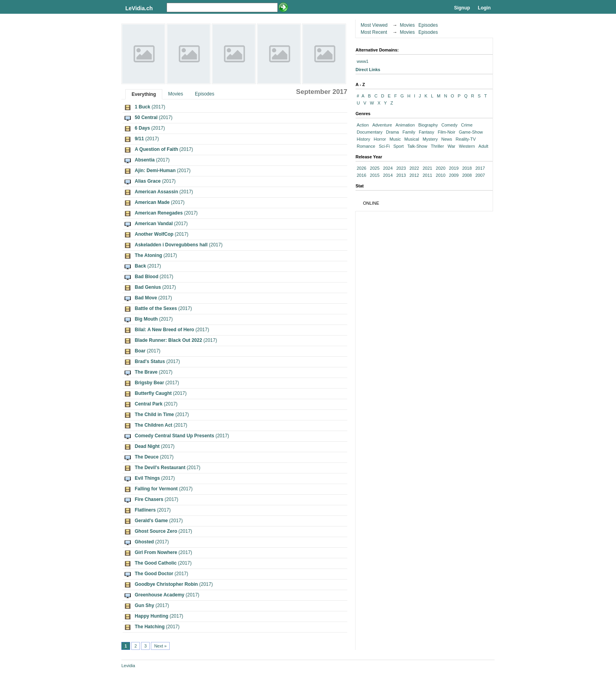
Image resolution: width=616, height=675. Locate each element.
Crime (467, 125)
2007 (480, 175)
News (447, 139)
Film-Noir (446, 132)
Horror (380, 139)
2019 (454, 168)
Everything (144, 94)
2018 (467, 168)
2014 (388, 175)
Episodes (204, 94)
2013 (401, 175)
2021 (427, 168)
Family (409, 132)
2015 (375, 175)
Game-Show (471, 132)
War (451, 146)
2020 (440, 168)
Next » (160, 646)
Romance (366, 146)
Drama (392, 132)
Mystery (430, 139)
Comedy (449, 125)
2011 (427, 175)
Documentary (369, 132)
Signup (462, 8)
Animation (405, 125)
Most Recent (374, 32)
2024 (388, 168)
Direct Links (368, 70)
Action (363, 125)
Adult (483, 146)
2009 (454, 175)
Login (484, 8)
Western (467, 146)
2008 (467, 175)
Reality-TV (466, 139)
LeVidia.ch (139, 8)
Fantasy (426, 132)
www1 (363, 61)
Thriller (437, 146)
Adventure (382, 125)
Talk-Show (417, 146)
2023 (401, 168)
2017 (480, 168)
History (363, 139)
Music (395, 139)
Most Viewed (374, 25)
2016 (361, 175)
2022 (414, 168)
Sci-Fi (384, 146)
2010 (440, 175)
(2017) (150, 107)
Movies (176, 94)
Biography (428, 125)
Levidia (128, 666)
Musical (412, 139)
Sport (398, 146)
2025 (375, 168)
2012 (414, 175)
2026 (361, 168)
